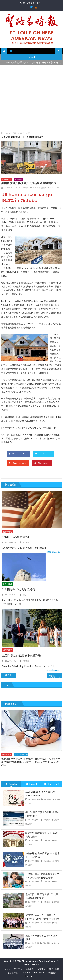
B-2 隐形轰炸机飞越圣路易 (18, 589)
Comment (52, 784)
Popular (11, 784)
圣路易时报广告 (21, 754)
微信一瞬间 (7, 584)
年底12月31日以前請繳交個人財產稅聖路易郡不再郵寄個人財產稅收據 (55, 676)
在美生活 (18, 179)
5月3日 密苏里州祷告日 (16, 537)
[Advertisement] (31, 98)
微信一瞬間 (54, 969)
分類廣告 (52, 973)
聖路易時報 (13, 973)
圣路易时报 (7, 179)
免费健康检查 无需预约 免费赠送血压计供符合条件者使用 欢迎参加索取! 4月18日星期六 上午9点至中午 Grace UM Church (31, 762)
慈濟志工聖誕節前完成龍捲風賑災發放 (11, 675)
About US (32, 976)
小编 (24, 595)
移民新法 (30, 969)
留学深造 (41, 969)
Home (7, 969)
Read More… (54, 552)
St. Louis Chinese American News (31, 35)
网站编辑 (25, 188)
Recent (31, 784)
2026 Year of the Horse (33, 973)
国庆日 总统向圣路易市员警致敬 (21, 655)
